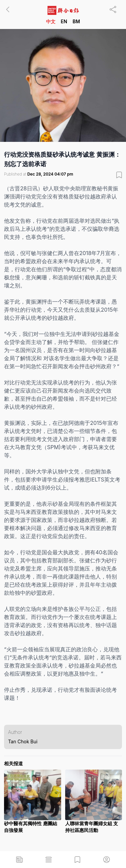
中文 (51, 21)
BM (76, 21)
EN (64, 21)
